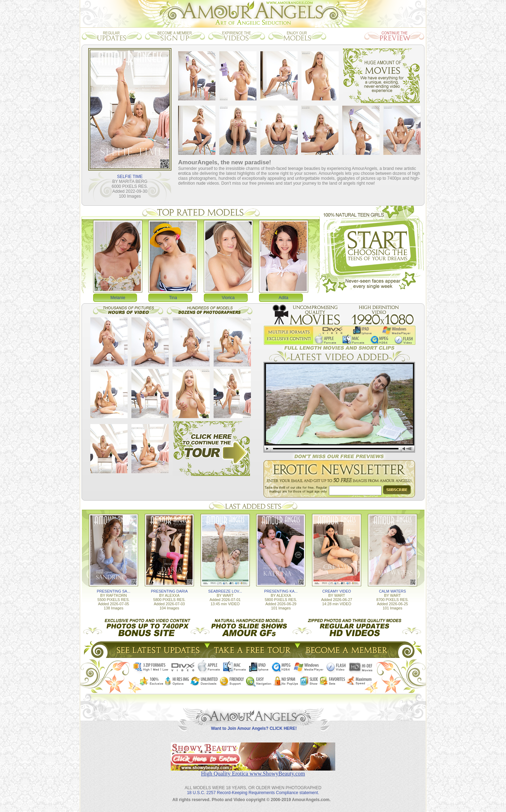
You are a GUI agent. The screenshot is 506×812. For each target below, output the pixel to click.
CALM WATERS (392, 591)
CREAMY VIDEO (337, 591)
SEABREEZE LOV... (225, 591)
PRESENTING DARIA (169, 591)
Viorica (228, 298)
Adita (283, 298)
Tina (173, 298)
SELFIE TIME (130, 177)
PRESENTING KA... (281, 591)
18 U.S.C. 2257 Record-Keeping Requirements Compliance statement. (253, 793)
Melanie (118, 298)
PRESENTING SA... (113, 591)
